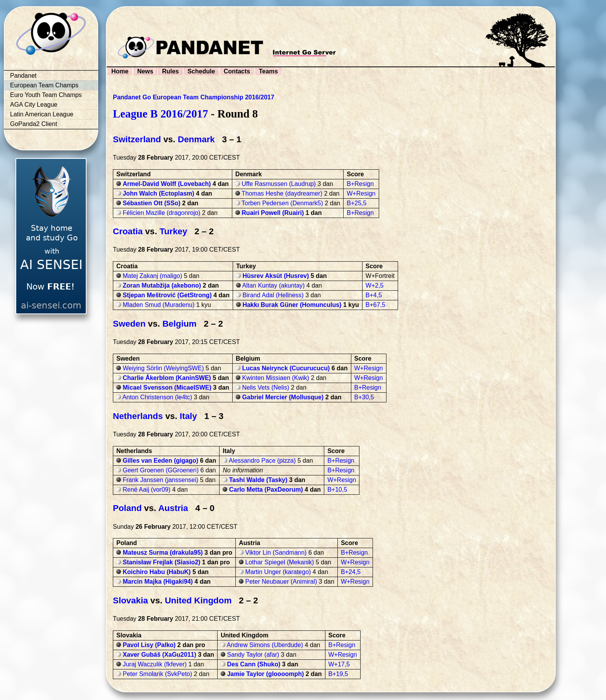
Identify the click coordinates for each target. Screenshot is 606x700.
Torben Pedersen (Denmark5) (282, 203)
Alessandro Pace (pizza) (262, 461)
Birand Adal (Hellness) (273, 295)
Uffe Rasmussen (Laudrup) (279, 184)
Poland (127, 508)
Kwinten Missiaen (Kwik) (276, 378)
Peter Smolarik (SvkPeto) (157, 674)
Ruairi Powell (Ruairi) (273, 213)
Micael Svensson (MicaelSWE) (167, 387)
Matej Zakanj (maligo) (152, 276)
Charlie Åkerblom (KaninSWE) (167, 378)
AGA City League (34, 105)
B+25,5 (357, 203)
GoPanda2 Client (34, 124)
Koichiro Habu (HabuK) (157, 572)
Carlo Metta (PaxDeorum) (266, 490)
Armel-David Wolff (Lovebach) (167, 184)
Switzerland (137, 139)
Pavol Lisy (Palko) (149, 645)
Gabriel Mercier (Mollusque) (283, 397)
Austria (173, 508)
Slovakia (130, 600)
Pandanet (23, 76)
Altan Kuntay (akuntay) (274, 285)
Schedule (201, 71)
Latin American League (42, 114)
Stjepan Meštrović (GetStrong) (167, 295)
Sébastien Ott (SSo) (151, 203)
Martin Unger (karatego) (278, 572)
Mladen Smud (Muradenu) (158, 305)
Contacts (237, 71)
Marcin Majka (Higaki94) (157, 582)
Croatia (128, 231)
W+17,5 (339, 664)
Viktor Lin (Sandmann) (276, 553)
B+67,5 (375, 305)
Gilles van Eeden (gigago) (160, 461)
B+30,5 (364, 397)
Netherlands (138, 416)
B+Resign (360, 184)
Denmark (196, 139)
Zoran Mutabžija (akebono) (162, 285)
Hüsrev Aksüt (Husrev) (276, 276)
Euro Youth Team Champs (46, 95)
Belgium (179, 324)
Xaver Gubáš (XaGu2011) (159, 655)
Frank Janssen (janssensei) (160, 480)
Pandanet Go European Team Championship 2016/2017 (194, 97)
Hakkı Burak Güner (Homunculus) (292, 305)
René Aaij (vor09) (146, 490)
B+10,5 (337, 490)
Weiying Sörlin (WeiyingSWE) (163, 368)
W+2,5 (375, 285)
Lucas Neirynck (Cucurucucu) (286, 368)
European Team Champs (44, 85)
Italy (188, 416)
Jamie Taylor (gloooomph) (265, 674)
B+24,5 (351, 572)
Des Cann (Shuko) (254, 664)
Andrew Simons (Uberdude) (265, 645)
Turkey (174, 231)
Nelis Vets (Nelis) (266, 387)
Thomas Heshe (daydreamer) (282, 193)
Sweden (129, 324)
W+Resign (361, 193)
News (145, 71)
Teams (269, 71)
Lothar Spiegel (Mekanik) (280, 562)
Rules (170, 71)
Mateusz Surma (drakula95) (163, 553)
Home (120, 71)
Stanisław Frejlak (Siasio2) (161, 562)
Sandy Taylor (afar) (253, 655)
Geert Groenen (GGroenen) (161, 470)
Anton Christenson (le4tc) (157, 397)
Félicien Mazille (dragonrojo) (161, 213)
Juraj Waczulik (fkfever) (155, 664)
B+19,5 (338, 674)
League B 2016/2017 (160, 114)
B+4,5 (374, 295)
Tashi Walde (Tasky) (258, 480)
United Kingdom (198, 600)
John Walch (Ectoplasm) (158, 193)
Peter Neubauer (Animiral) (281, 582)
